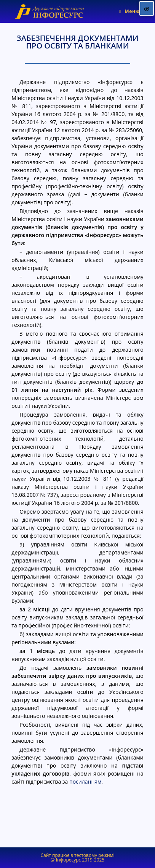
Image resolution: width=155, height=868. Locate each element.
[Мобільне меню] (129, 11)
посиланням (85, 782)
